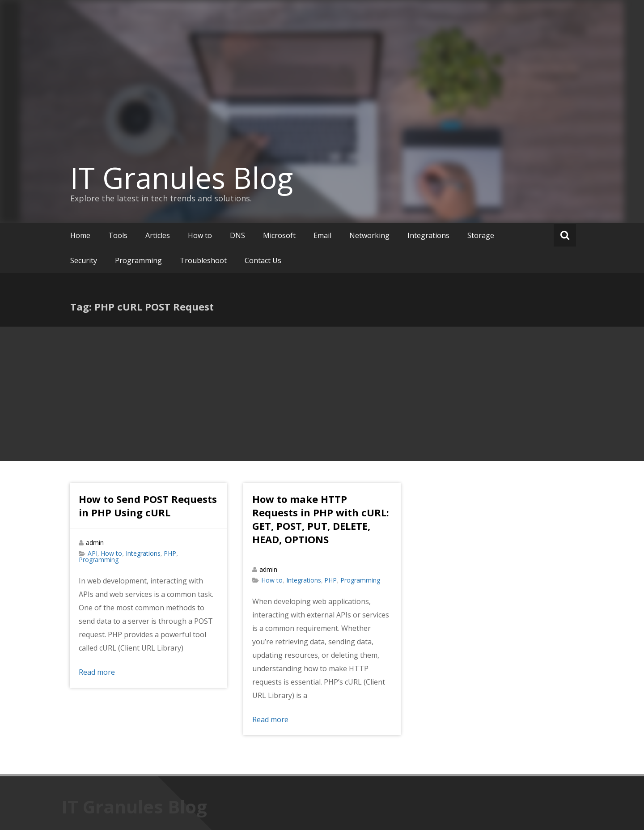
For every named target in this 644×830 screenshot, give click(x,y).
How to (200, 235)
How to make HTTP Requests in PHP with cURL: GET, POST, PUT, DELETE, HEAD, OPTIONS (321, 519)
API (93, 553)
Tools (118, 235)
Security (84, 260)
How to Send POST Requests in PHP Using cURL (148, 506)
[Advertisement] (322, 394)
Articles (158, 235)
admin (95, 543)
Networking (369, 235)
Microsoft (279, 235)
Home (80, 235)
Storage (481, 235)
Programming (138, 260)
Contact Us (263, 260)
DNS (237, 235)
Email (322, 235)
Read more (97, 672)
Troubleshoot (203, 260)
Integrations (428, 235)
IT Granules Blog (182, 178)
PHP (170, 553)
